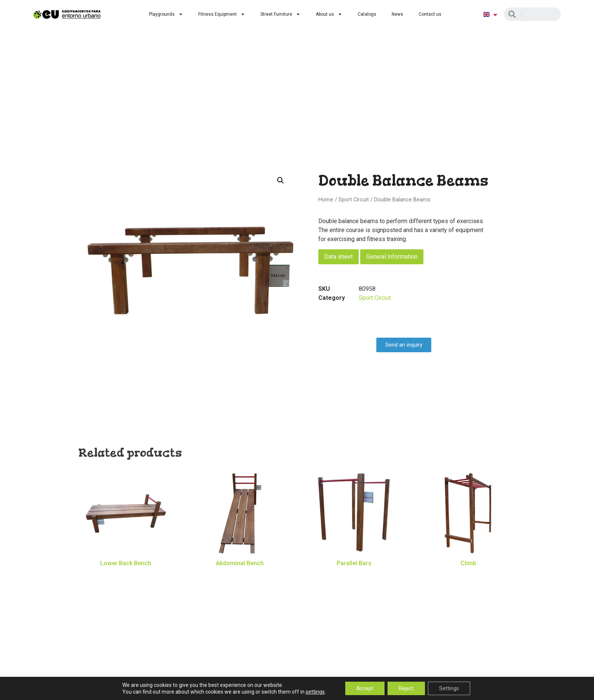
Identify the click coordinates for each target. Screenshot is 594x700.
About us (329, 14)
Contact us (430, 14)
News (397, 14)
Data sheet (339, 257)
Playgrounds (166, 14)
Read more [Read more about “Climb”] (468, 575)
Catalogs (367, 14)
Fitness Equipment (222, 14)
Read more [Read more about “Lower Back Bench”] (126, 575)
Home (326, 200)
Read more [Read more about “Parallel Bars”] (354, 575)
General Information (392, 257)
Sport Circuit (354, 200)
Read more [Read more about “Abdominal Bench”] (240, 575)
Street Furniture (280, 14)
